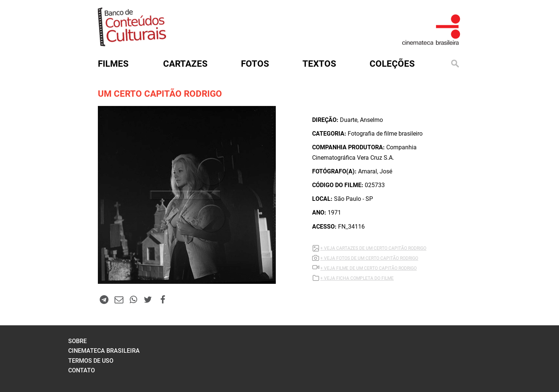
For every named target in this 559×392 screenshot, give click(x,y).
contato (82, 370)
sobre (77, 341)
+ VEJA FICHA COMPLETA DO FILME (357, 278)
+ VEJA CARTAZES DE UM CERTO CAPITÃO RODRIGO (373, 248)
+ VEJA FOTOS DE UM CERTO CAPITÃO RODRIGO (369, 258)
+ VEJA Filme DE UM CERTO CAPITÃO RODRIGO (368, 268)
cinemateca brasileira (104, 351)
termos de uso (91, 361)
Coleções (392, 64)
